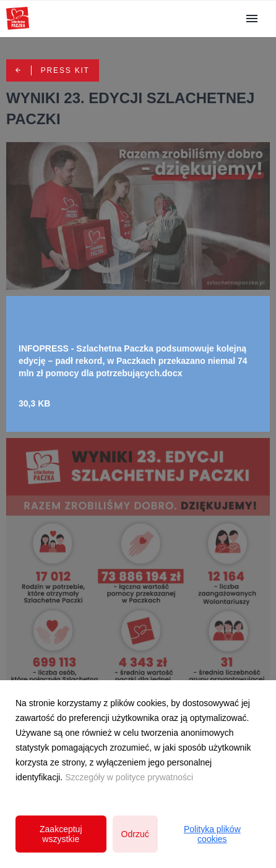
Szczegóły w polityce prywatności (129, 777)
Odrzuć (135, 834)
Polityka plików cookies (212, 834)
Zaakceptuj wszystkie (61, 834)
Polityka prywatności (138, 820)
